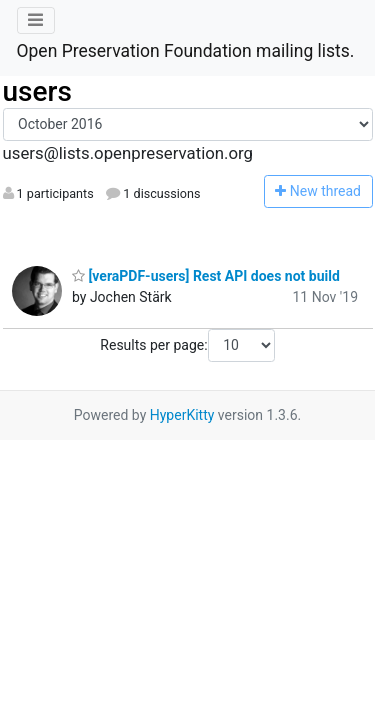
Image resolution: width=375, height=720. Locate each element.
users (37, 91)
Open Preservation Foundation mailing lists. (186, 51)
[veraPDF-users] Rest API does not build (206, 276)
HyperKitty (182, 415)
